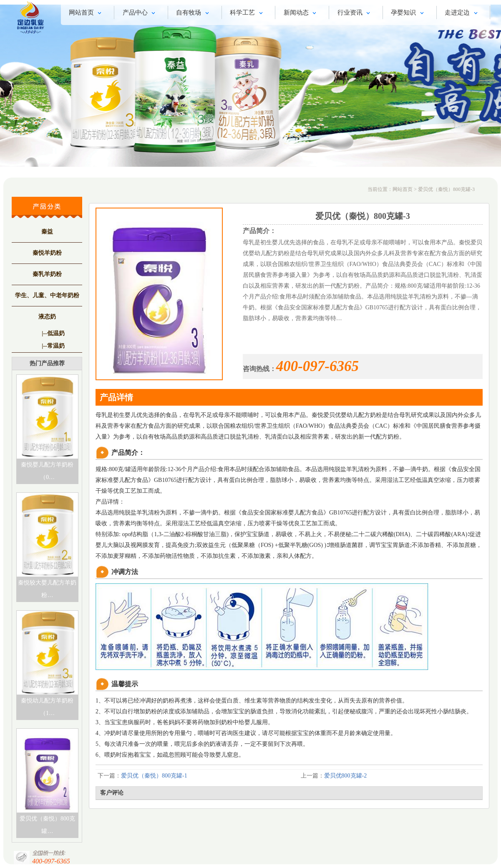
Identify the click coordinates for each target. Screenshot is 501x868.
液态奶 (47, 317)
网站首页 (87, 13)
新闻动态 (301, 13)
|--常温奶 (53, 346)
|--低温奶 (53, 333)
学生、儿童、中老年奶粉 (47, 295)
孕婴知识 (409, 13)
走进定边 (462, 13)
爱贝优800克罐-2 (346, 776)
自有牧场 (194, 13)
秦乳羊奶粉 (47, 274)
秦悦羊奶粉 (47, 253)
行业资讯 (355, 13)
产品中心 (140, 13)
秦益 (47, 232)
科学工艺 (248, 13)
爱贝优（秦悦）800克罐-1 (154, 776)
